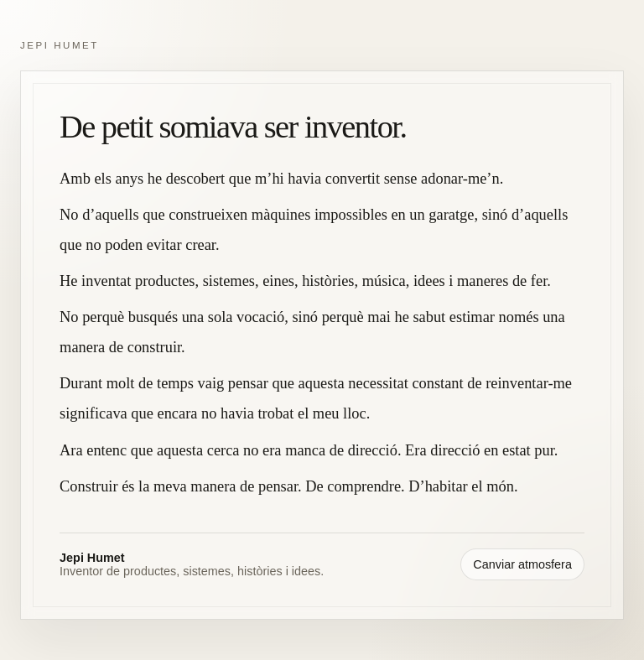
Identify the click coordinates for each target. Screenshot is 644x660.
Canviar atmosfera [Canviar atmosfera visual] (522, 564)
